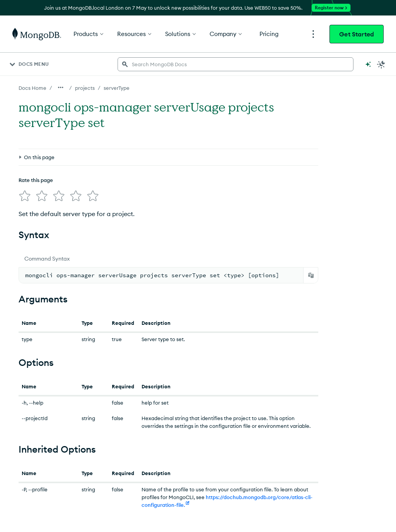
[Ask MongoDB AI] (368, 64)
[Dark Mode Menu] (381, 64)
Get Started (357, 34)
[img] (23, 159)
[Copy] (311, 266)
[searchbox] (236, 64)
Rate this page (36, 144)
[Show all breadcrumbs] (61, 88)
